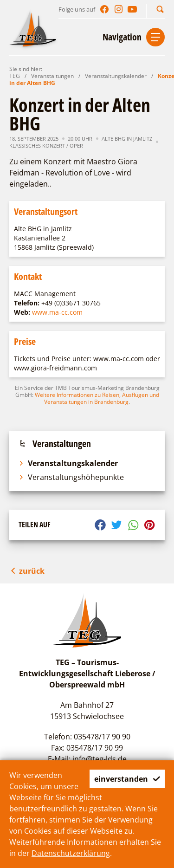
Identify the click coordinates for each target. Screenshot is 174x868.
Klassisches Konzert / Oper (46, 146)
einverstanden (127, 779)
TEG (15, 76)
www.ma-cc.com (57, 312)
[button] (160, 9)
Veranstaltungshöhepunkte (71, 477)
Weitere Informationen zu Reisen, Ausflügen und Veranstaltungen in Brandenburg (97, 398)
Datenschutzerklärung (71, 853)
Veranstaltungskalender (116, 76)
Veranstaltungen (52, 76)
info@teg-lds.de (100, 759)
